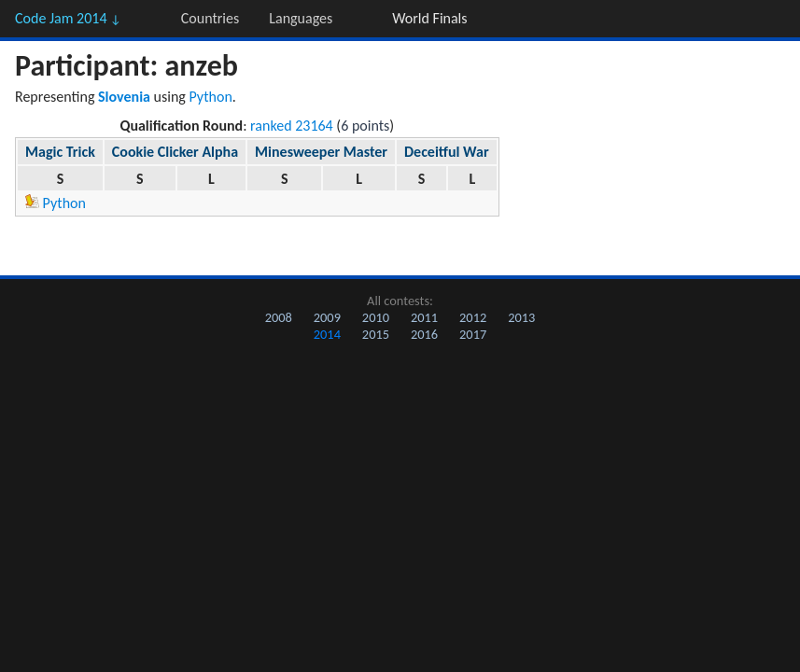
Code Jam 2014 (68, 18)
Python (211, 97)
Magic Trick (60, 152)
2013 (521, 317)
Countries (210, 18)
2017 (473, 334)
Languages (301, 18)
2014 (327, 334)
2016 (424, 334)
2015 (376, 334)
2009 (327, 317)
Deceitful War (447, 152)
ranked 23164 (292, 126)
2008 (279, 317)
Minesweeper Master (321, 152)
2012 (473, 317)
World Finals (429, 18)
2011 (424, 317)
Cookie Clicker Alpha (175, 152)
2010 (376, 317)
